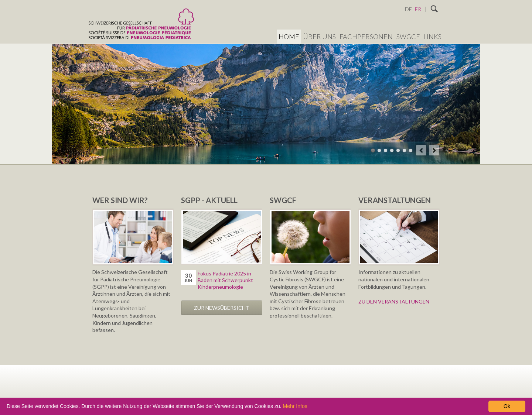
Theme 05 (398, 150)
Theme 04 (392, 150)
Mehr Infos (295, 406)
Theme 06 (404, 150)
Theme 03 (386, 150)
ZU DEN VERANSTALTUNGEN (394, 301)
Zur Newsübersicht (222, 308)
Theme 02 (379, 150)
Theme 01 (373, 150)
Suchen (434, 9)
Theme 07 (411, 150)
